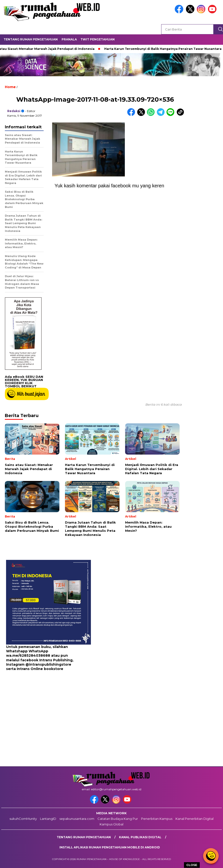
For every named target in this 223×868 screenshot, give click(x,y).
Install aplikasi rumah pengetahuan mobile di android (110, 847)
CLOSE (192, 865)
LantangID (48, 819)
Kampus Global (111, 824)
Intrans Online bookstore (40, 669)
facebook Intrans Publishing (46, 660)
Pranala (69, 39)
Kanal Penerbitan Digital (195, 819)
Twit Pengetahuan (98, 39)
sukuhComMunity (23, 819)
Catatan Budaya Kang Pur (118, 819)
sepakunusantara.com (77, 819)
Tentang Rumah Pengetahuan (31, 39)
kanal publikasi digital (140, 837)
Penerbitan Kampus (157, 819)
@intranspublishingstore (48, 664)
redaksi (14, 111)
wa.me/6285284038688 (28, 655)
